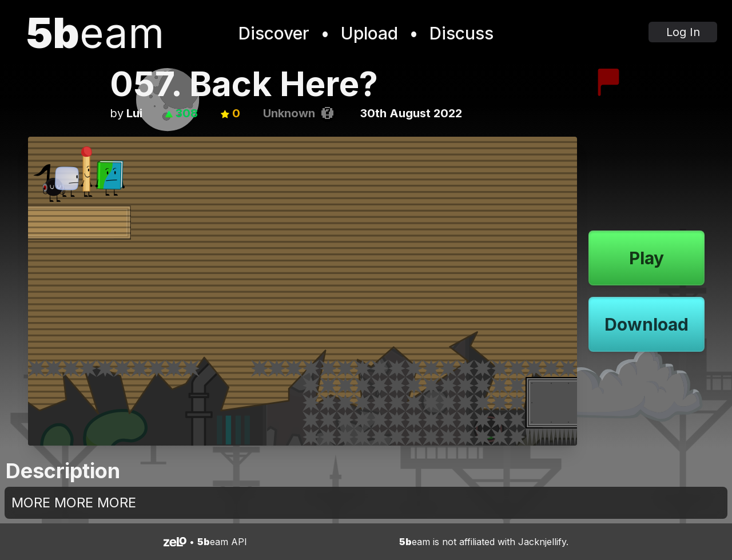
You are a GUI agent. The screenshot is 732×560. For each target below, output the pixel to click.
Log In (683, 32)
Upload (369, 33)
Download (647, 324)
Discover (274, 33)
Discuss (462, 33)
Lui (134, 113)
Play (647, 258)
